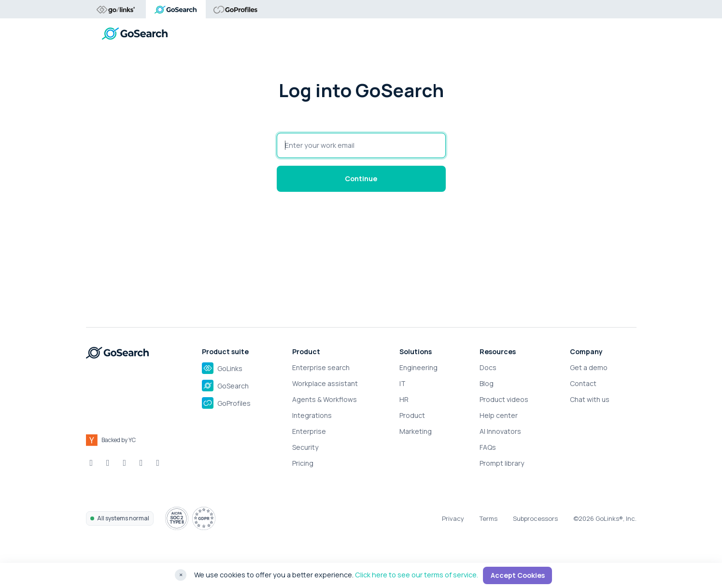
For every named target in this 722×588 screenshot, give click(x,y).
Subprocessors (535, 518)
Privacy (453, 518)
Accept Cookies (518, 575)
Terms (488, 518)
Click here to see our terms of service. (417, 575)
